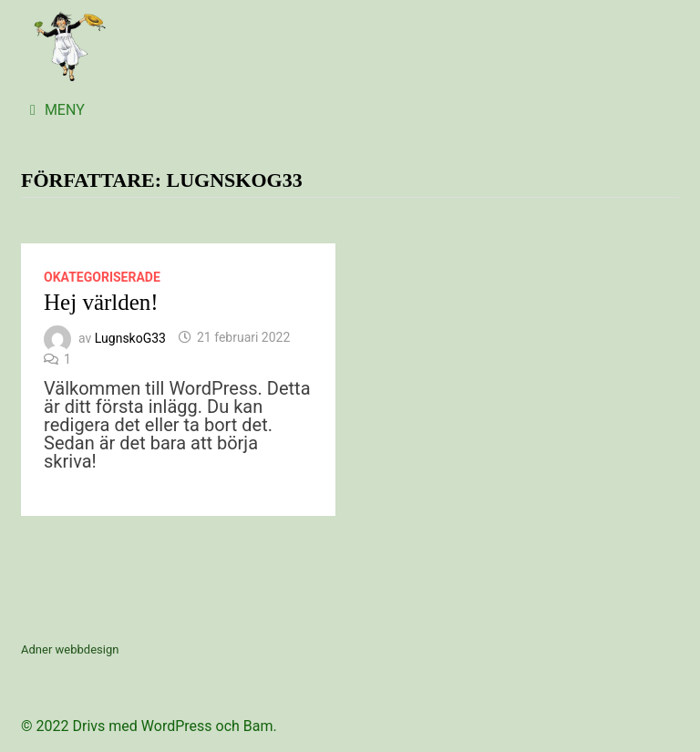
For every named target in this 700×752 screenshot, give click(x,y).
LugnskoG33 (130, 337)
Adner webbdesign (70, 649)
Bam (258, 726)
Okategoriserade (102, 277)
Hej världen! (101, 302)
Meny (57, 110)
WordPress (177, 726)
